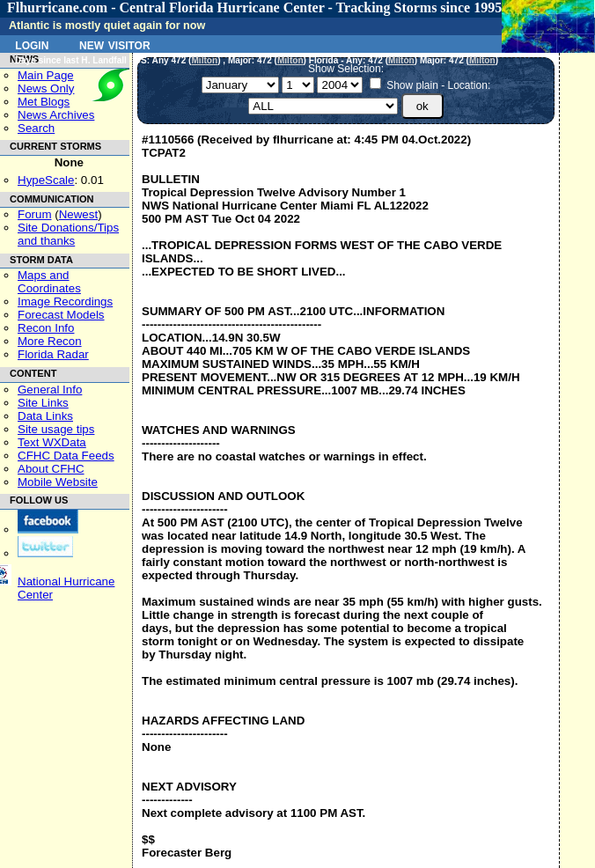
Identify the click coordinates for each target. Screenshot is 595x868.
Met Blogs (44, 102)
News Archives (56, 115)
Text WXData (52, 442)
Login (32, 44)
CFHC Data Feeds (66, 456)
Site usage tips (56, 429)
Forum (35, 214)
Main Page (46, 75)
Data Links (45, 416)
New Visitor (115, 44)
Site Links (43, 403)
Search (36, 128)
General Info (50, 390)
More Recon (50, 341)
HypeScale (46, 180)
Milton (204, 60)
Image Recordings (65, 302)
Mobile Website (58, 482)
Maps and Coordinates (49, 282)
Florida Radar (53, 354)
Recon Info (46, 328)
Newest (78, 214)
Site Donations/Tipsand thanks (68, 234)
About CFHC (51, 469)
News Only (46, 88)
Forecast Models (61, 315)
